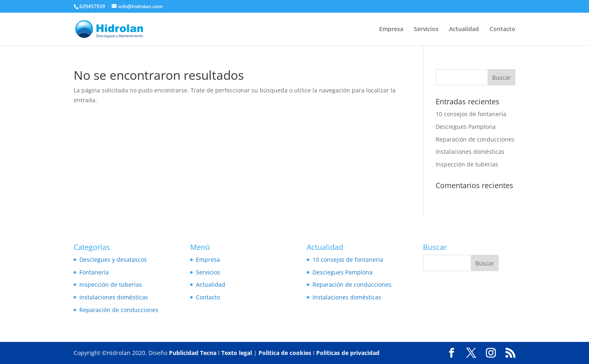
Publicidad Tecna (193, 353)
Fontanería (94, 272)
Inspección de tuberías (467, 164)
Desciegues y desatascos (113, 260)
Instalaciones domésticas (470, 152)
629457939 (92, 6)
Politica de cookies (285, 353)
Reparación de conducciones (475, 139)
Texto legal (237, 353)
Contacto (502, 29)
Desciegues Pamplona (466, 127)
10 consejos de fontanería (471, 114)
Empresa (391, 29)
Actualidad (464, 29)
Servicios (426, 29)
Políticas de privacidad (348, 353)
